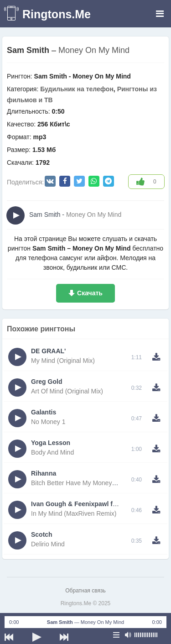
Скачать (90, 293)
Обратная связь (85, 591)
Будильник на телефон (77, 89)
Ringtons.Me (57, 14)
